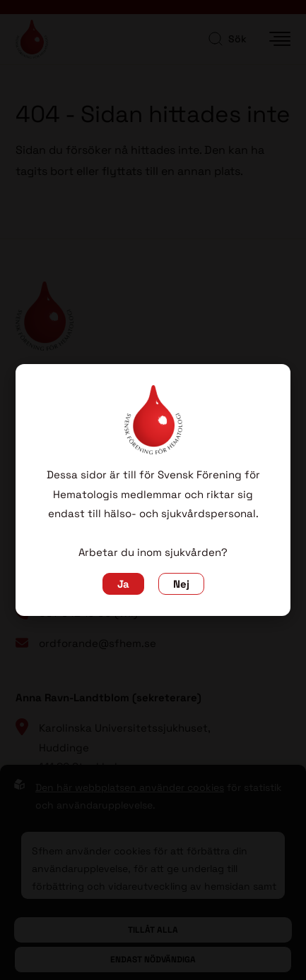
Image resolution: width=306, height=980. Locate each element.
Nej (181, 584)
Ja (123, 584)
